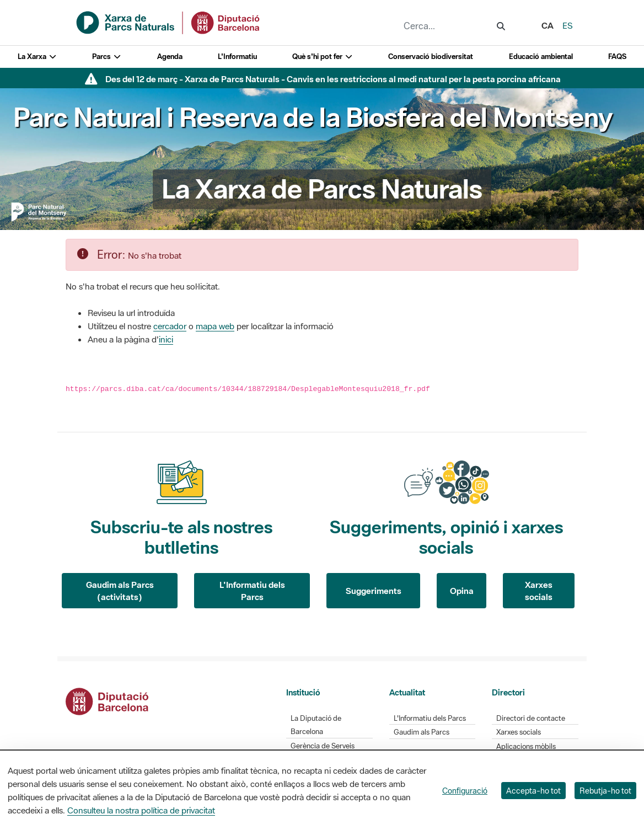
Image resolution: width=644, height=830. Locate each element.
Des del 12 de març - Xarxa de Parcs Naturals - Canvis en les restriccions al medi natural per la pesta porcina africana (333, 79)
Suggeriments (374, 591)
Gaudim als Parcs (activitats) (120, 591)
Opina (462, 591)
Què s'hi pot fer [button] (323, 57)
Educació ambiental (541, 57)
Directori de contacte (531, 718)
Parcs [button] (107, 57)
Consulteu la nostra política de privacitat (141, 810)
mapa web (215, 326)
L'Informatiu (237, 57)
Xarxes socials (539, 591)
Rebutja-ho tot (605, 791)
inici (166, 339)
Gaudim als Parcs (422, 732)
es (568, 25)
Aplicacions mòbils (526, 746)
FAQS (617, 57)
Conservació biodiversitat (431, 57)
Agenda (170, 57)
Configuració (465, 791)
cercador (170, 326)
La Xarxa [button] (37, 57)
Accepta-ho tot (533, 791)
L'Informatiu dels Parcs (252, 591)
